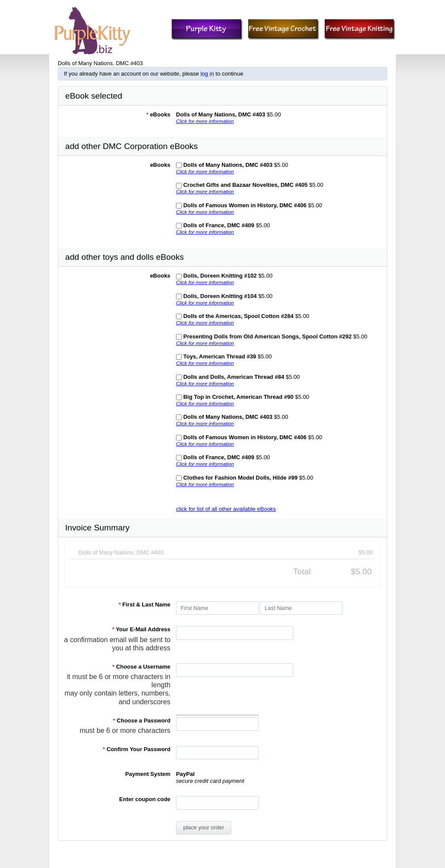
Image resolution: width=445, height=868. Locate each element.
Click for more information (205, 121)
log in (207, 74)
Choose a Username (141, 667)
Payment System (148, 774)
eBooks (158, 114)
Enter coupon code (145, 799)
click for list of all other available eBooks (226, 509)
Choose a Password (142, 721)
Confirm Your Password (137, 749)
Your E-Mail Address (141, 629)
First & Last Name (144, 605)
